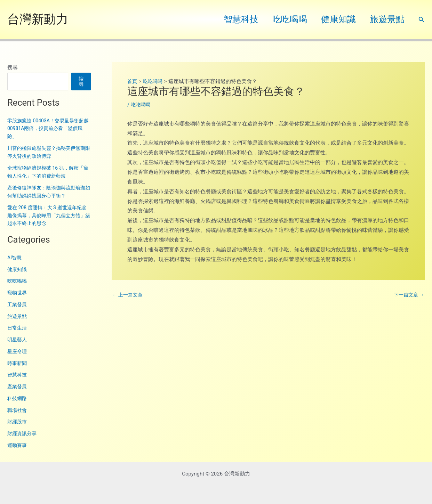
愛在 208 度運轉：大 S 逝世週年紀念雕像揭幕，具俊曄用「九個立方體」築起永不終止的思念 (47, 215)
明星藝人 (18, 340)
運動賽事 (18, 445)
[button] (422, 20)
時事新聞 (18, 363)
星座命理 (18, 351)
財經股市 (18, 422)
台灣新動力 (38, 19)
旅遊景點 (385, 19)
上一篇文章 (129, 295)
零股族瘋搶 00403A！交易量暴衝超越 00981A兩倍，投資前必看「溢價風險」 (48, 128)
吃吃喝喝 (281, 19)
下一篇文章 (408, 295)
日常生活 (18, 328)
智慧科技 (229, 19)
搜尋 (13, 67)
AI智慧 (15, 258)
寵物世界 (18, 293)
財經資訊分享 (23, 433)
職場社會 (18, 410)
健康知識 (333, 19)
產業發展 (18, 387)
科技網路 (18, 398)
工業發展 (18, 304)
